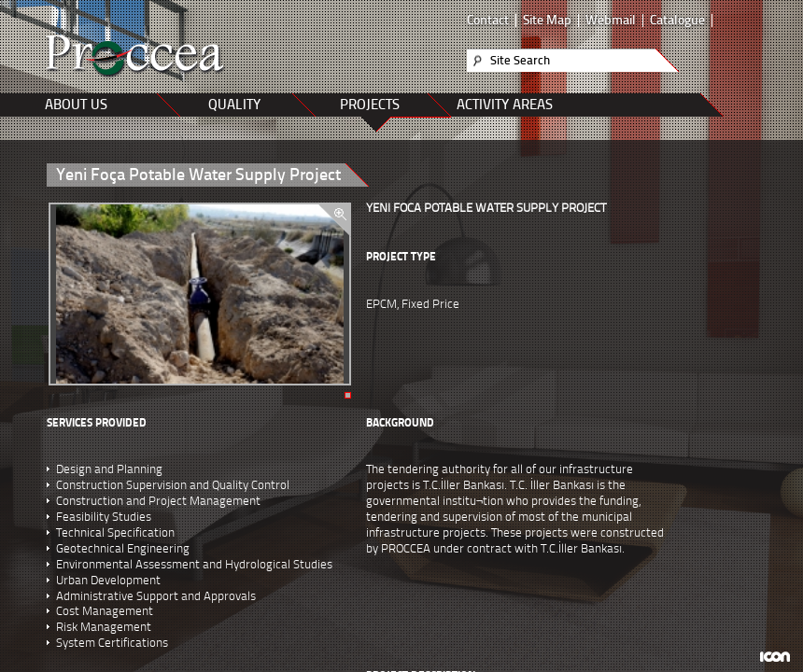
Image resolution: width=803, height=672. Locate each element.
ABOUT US (76, 105)
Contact (488, 21)
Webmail (611, 21)
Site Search (520, 60)
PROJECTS (370, 105)
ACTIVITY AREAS (505, 105)
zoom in (334, 220)
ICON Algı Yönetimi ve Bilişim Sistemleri (775, 657)
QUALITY (234, 105)
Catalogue (677, 21)
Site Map (547, 21)
